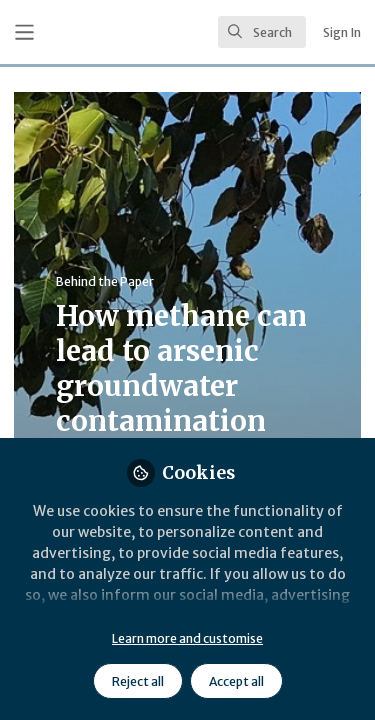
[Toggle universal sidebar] (24, 32)
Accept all (236, 681)
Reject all (138, 681)
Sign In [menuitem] (342, 32)
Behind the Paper (105, 281)
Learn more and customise (187, 638)
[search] (262, 32)
